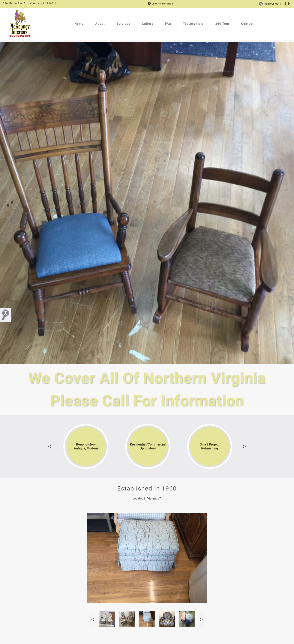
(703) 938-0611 (270, 4)
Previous (50, 446)
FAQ (168, 24)
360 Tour (222, 24)
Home (79, 24)
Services (123, 24)
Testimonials (193, 24)
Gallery (148, 24)
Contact (247, 24)
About (100, 24)
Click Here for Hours (160, 4)
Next (244, 446)
